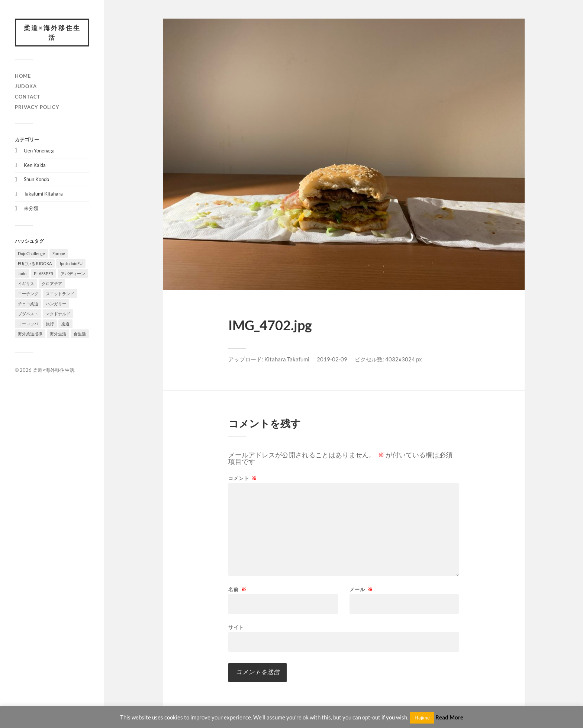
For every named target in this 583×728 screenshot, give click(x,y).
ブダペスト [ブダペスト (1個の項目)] (28, 314)
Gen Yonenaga (39, 151)
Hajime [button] (422, 718)
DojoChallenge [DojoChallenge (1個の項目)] (31, 253)
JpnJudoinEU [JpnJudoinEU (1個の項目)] (71, 263)
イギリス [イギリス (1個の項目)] (26, 284)
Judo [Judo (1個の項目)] (22, 273)
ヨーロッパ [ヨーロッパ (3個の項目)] (28, 324)
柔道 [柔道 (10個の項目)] (65, 324)
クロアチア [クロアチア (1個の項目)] (52, 284)
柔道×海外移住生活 (52, 33)
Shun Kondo (36, 179)
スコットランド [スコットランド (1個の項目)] (60, 294)
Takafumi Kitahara (43, 194)
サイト (236, 627)
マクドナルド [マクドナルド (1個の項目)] (58, 314)
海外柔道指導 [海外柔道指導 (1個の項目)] (30, 334)
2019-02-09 (332, 359)
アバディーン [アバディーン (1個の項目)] (73, 273)
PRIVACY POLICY (37, 107)
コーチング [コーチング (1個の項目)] (28, 294)
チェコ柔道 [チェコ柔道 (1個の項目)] (28, 304)
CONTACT (28, 97)
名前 (237, 590)
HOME (23, 76)
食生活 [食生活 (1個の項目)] (80, 334)
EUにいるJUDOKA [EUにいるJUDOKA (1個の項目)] (35, 263)
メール (361, 590)
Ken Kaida (35, 165)
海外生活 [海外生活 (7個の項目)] (58, 334)
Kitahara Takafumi (287, 359)
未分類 (31, 208)
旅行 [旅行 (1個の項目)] (50, 324)
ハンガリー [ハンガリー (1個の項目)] (56, 304)
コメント (243, 478)
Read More (449, 717)
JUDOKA (26, 86)
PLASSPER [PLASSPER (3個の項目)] (44, 273)
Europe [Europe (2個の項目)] (59, 253)
